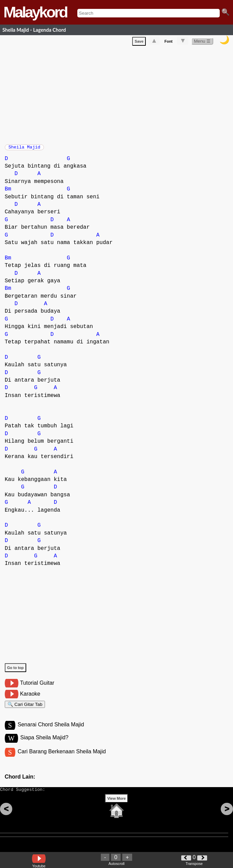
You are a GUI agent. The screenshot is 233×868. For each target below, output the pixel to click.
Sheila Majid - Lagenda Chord (34, 30)
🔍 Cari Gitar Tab (25, 709)
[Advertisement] (119, 95)
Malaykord (35, 12)
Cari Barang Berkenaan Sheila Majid (62, 759)
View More (117, 809)
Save (139, 43)
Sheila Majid (25, 149)
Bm (8, 193)
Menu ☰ (202, 42)
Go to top (15, 671)
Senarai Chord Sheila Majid (51, 731)
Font (169, 43)
